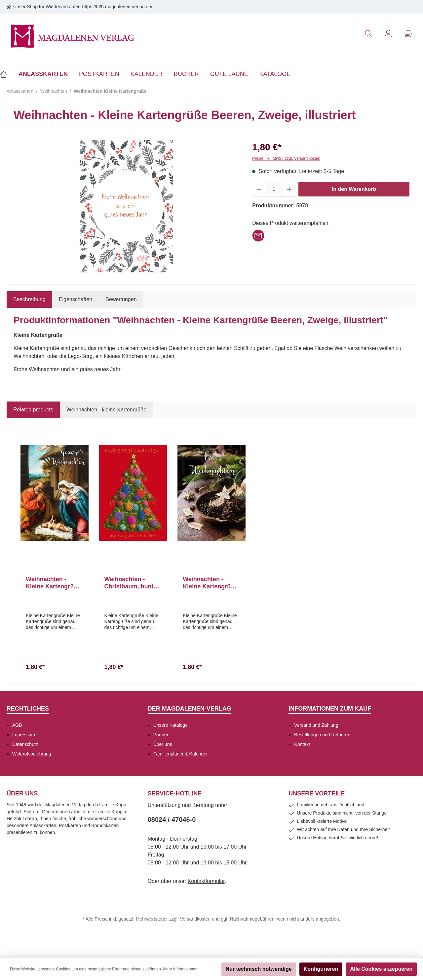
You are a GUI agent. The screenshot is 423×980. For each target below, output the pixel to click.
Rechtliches (28, 709)
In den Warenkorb (354, 189)
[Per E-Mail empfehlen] (258, 235)
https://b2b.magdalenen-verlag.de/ (117, 7)
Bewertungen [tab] (121, 299)
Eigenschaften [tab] (76, 299)
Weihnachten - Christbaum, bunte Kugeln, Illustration (131, 583)
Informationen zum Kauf (330, 709)
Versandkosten (195, 919)
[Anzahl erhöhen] (289, 189)
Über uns (163, 744)
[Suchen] (368, 34)
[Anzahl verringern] (259, 189)
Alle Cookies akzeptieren (381, 969)
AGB (17, 725)
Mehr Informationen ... (182, 969)
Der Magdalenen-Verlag (190, 709)
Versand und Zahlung (316, 725)
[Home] (6, 74)
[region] (126, 206)
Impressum (24, 735)
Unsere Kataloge (171, 725)
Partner (161, 735)
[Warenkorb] (408, 34)
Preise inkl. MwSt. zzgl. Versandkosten (286, 158)
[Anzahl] (274, 189)
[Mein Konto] (388, 34)
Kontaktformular (206, 881)
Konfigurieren (321, 969)
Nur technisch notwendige (259, 969)
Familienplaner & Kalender (181, 754)
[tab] (29, 299)
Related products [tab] (33, 410)
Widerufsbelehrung (32, 754)
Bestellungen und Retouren (322, 735)
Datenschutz (25, 744)
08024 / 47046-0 (172, 820)
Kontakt (302, 744)
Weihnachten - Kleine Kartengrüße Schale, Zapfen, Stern (210, 583)
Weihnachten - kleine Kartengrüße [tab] (107, 410)
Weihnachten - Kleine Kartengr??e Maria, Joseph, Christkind (53, 583)
